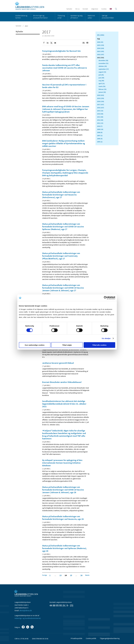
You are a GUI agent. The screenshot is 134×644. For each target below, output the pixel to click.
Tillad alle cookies (99, 345)
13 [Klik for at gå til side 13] (61, 575)
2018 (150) (101, 101)
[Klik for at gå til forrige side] (45, 575)
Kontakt (85, 9)
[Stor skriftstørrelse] (84, 43)
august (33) (102, 72)
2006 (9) (100, 139)
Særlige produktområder (108, 17)
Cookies (104, 9)
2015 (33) (100, 111)
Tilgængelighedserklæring (110, 638)
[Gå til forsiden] (31, 6)
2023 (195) (101, 51)
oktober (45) (103, 66)
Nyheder (69, 9)
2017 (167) (101, 105)
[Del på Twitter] (51, 43)
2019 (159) (101, 98)
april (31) (102, 83)
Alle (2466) (101, 35)
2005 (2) (100, 142)
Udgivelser (95, 9)
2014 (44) (100, 114)
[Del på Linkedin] (48, 43)
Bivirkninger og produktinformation (41, 17)
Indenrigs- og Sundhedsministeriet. (28, 618)
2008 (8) (100, 132)
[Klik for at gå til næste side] (87, 575)
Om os (77, 9)
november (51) (104, 63)
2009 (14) (100, 129)
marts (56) (102, 86)
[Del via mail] (55, 43)
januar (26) (102, 92)
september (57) (104, 69)
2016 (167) (101, 108)
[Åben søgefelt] (116, 9)
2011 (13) (100, 123)
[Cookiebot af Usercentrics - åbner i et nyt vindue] (106, 298)
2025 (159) (101, 45)
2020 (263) (101, 95)
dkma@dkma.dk (26, 610)
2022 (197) (101, 54)
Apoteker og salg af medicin (76, 17)
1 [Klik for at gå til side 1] (50, 575)
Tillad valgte (67, 345)
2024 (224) (101, 48)
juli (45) (101, 75)
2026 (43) (100, 42)
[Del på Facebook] (44, 43)
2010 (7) (100, 126)
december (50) (103, 60)
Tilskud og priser (61, 17)
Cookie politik (91, 638)
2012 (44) (100, 120)
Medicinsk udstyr (91, 17)
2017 (26, 26)
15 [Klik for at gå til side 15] (71, 575)
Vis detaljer (106, 338)
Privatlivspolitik (76, 638)
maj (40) (101, 81)
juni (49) (101, 78)
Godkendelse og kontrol (21, 17)
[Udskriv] (87, 43)
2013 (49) (100, 117)
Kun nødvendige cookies (35, 345)
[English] (111, 9)
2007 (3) (100, 136)
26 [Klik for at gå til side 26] (81, 575)
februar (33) (103, 89)
